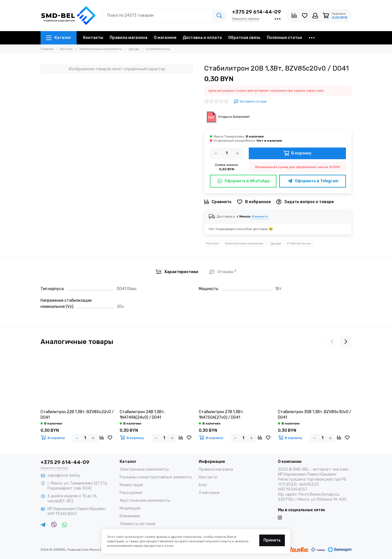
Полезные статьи (284, 38)
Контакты (93, 38)
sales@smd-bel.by (64, 476)
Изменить (260, 216)
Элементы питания (137, 524)
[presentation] (332, 342)
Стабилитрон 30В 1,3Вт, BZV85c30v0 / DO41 (315, 415)
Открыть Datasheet (227, 117)
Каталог (59, 38)
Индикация (130, 508)
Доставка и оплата (202, 38)
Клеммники (130, 516)
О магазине (165, 38)
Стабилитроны (299, 243)
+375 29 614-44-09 (257, 12)
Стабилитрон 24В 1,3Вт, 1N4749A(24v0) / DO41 (142, 415)
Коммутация (131, 485)
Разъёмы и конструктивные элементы (156, 477)
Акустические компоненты (145, 501)
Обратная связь (244, 38)
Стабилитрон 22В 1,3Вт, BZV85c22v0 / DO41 (77, 415)
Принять (272, 540)
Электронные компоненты (246, 243)
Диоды (276, 243)
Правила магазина (129, 38)
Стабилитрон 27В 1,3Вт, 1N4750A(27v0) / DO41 (221, 415)
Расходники (131, 493)
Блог (203, 485)
